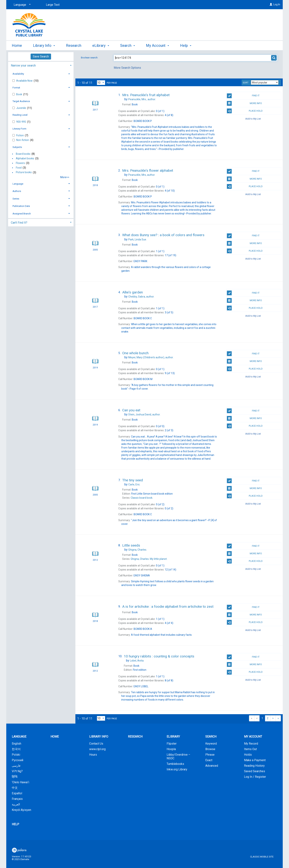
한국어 (16, 749)
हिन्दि (15, 777)
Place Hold (245, 111)
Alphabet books (25, 158)
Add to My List (253, 119)
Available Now (25, 81)
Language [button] (18, 184)
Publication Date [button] (21, 206)
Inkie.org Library (177, 769)
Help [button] (186, 45)
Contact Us (96, 744)
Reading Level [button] (20, 115)
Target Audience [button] (21, 101)
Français (17, 799)
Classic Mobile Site (262, 857)
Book (19, 94)
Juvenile (21, 108)
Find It (243, 96)
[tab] (41, 65)
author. (142, 99)
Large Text (53, 5)
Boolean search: (90, 58)
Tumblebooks (175, 764)
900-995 (21, 122)
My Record (251, 744)
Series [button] (16, 199)
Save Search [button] (41, 56)
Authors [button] (17, 191)
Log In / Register (255, 777)
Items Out (250, 749)
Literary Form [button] (19, 129)
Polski (16, 755)
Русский (18, 760)
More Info (244, 103)
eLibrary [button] (101, 45)
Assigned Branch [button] (22, 214)
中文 (15, 788)
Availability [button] (18, 74)
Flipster (172, 744)
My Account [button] (157, 45)
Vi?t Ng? (17, 771)
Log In (277, 4)
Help (15, 824)
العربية (16, 804)
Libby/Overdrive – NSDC (178, 756)
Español (17, 793)
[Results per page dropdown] (101, 83)
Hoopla (171, 749)
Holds (248, 755)
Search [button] (128, 45)
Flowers (20, 163)
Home (17, 45)
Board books (23, 154)
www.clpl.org (97, 749)
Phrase (210, 755)
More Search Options (127, 68)
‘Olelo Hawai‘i (20, 782)
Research (74, 45)
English (16, 744)
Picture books (24, 172)
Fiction (20, 135)
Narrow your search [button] (23, 65)
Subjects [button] (17, 147)
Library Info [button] (44, 45)
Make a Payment (255, 760)
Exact (209, 760)
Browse (210, 749)
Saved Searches (255, 771)
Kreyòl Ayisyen (21, 810)
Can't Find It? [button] (19, 223)
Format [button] (16, 88)
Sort (246, 83)
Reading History (254, 766)
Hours (93, 755)
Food (19, 168)
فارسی (16, 766)
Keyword (211, 744)
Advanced (212, 766)
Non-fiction (23, 140)
